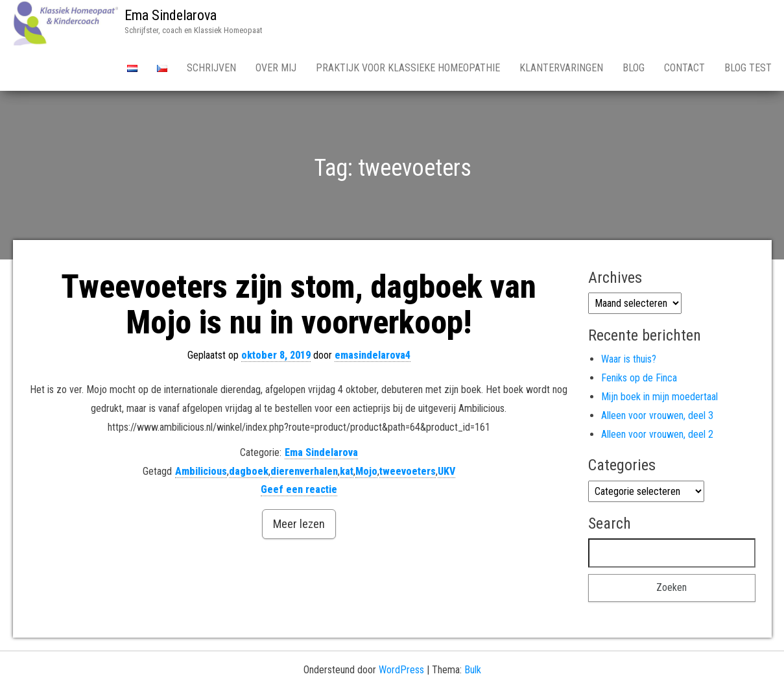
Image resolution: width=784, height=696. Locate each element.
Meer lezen (299, 524)
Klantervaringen (561, 68)
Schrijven (211, 68)
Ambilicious (201, 471)
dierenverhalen (304, 471)
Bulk (473, 670)
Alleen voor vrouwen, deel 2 (657, 434)
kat (347, 471)
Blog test (748, 68)
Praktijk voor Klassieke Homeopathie (408, 68)
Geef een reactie (299, 489)
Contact (684, 68)
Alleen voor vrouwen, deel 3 (657, 415)
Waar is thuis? (629, 359)
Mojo (366, 471)
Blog (634, 68)
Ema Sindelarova (171, 15)
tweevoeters (408, 471)
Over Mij (276, 68)
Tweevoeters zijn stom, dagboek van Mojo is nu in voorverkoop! (299, 305)
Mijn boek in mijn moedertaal (659, 397)
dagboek (249, 471)
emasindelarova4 (373, 355)
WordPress (401, 670)
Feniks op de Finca (639, 378)
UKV (446, 471)
